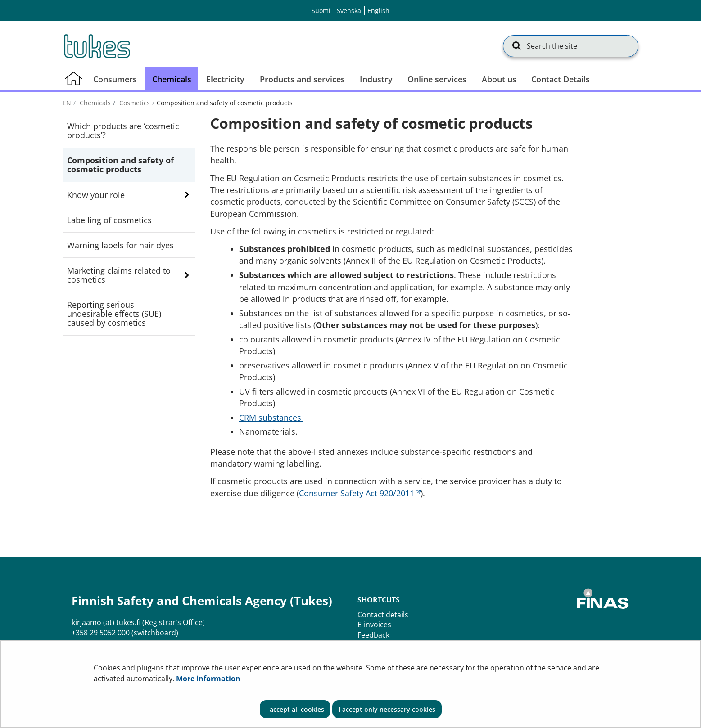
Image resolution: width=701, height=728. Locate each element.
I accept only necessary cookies (387, 709)
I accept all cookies (295, 709)
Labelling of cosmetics (109, 220)
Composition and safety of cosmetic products (120, 165)
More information (208, 679)
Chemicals (94, 103)
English (378, 11)
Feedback (373, 635)
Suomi (321, 11)
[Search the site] (571, 46)
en (67, 103)
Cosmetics (134, 103)
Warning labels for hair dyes (120, 245)
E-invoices (374, 625)
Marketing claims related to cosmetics (119, 275)
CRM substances (271, 418)
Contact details (383, 615)
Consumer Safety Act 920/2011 (360, 493)
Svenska (349, 11)
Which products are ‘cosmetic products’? (123, 130)
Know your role (96, 195)
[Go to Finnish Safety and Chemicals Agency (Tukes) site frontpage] (96, 46)
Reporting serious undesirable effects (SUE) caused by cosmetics (114, 314)
